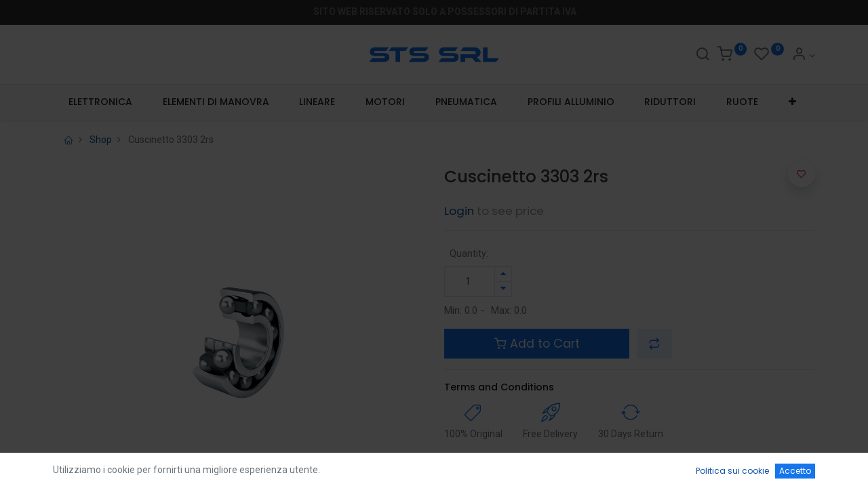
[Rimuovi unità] (503, 289)
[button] (793, 102)
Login (459, 211)
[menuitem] (100, 102)
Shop (101, 140)
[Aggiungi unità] (503, 274)
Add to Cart (537, 344)
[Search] (703, 56)
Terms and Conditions (499, 387)
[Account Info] (803, 56)
